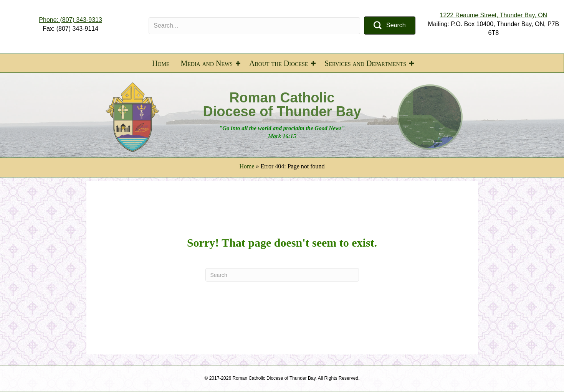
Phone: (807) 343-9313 (70, 20)
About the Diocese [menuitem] (279, 63)
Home (247, 166)
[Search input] (254, 26)
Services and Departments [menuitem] (365, 63)
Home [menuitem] (161, 63)
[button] (390, 26)
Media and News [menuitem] (207, 63)
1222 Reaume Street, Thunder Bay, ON (494, 15)
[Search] (282, 275)
